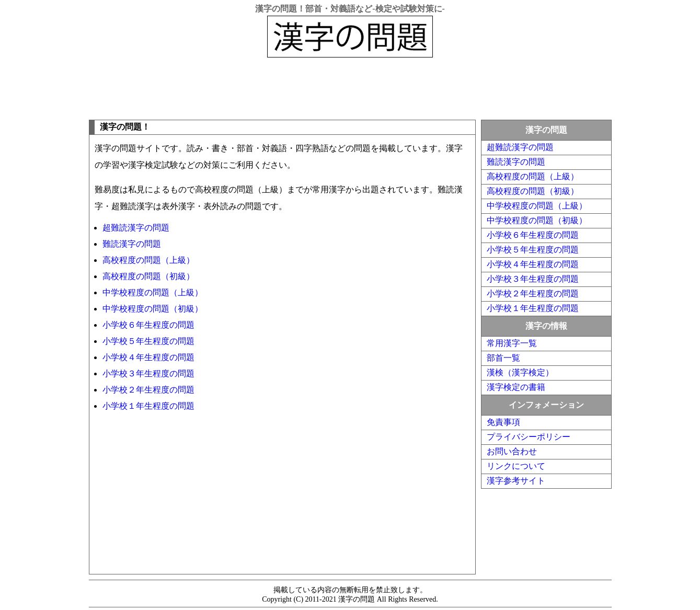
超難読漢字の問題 (136, 228)
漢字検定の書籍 (516, 387)
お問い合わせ (512, 451)
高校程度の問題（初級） (148, 276)
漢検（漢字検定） (520, 372)
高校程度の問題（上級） (148, 260)
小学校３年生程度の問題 (148, 373)
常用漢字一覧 (512, 343)
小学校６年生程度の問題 (148, 325)
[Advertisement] (350, 86)
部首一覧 (503, 358)
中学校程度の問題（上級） (153, 292)
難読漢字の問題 (132, 244)
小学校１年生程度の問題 (148, 406)
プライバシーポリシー (529, 437)
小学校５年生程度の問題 (148, 341)
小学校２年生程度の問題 (148, 390)
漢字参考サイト (516, 481)
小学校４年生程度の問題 (148, 357)
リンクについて (516, 466)
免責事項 (503, 422)
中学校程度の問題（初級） (153, 309)
